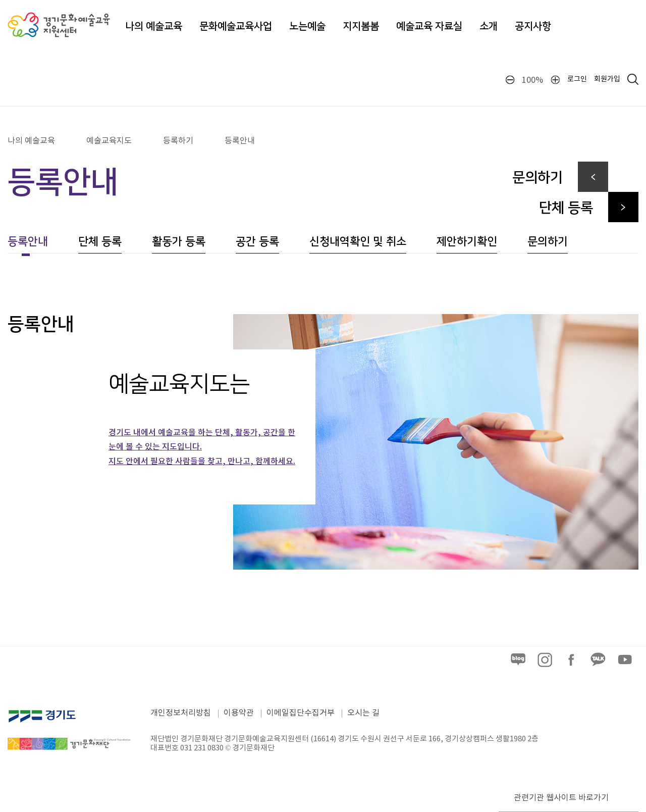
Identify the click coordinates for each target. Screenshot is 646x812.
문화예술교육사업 (236, 26)
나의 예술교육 (154, 26)
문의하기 (548, 242)
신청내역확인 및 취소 (358, 242)
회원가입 (607, 79)
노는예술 (307, 26)
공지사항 (533, 26)
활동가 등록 (179, 242)
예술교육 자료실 (429, 26)
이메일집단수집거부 (301, 713)
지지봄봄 (361, 26)
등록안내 (240, 141)
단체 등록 (100, 242)
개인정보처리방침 (181, 713)
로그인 (577, 79)
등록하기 (178, 141)
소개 (489, 26)
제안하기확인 (467, 242)
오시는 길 (363, 713)
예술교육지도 (109, 141)
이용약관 (239, 713)
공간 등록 (257, 242)
